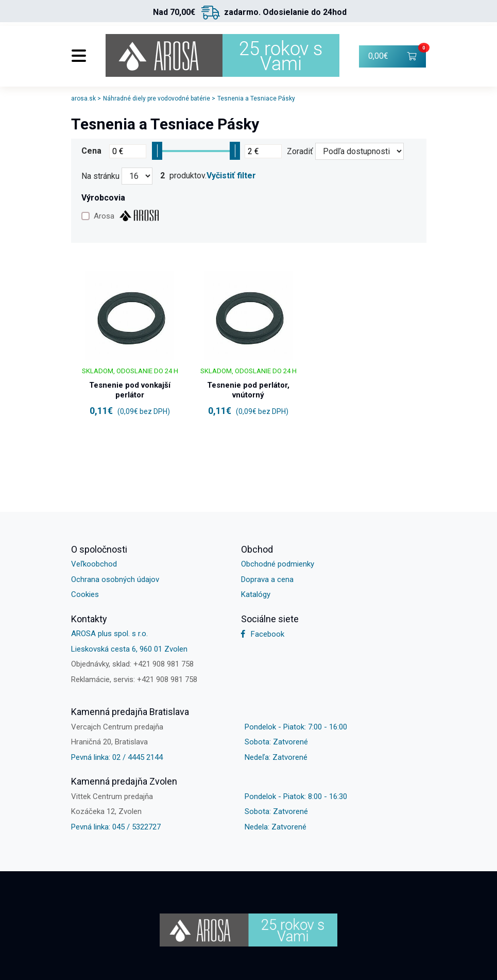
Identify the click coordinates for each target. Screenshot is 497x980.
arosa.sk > (86, 98)
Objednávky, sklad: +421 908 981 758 (132, 664)
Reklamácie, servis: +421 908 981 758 (134, 679)
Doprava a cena (267, 579)
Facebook (263, 634)
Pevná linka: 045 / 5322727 (116, 827)
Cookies (85, 594)
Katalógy (256, 594)
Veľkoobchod (94, 564)
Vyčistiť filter (231, 176)
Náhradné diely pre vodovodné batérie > (159, 98)
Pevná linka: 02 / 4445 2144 (117, 757)
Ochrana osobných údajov (115, 579)
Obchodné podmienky (278, 564)
